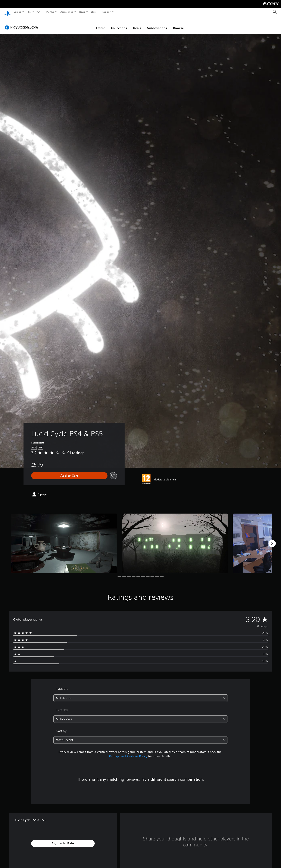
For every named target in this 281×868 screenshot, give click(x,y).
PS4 (38, 12)
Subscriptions (157, 24)
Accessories (66, 12)
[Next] (272, 540)
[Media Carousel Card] (64, 539)
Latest (100, 24)
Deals (137, 24)
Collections (119, 24)
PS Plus (50, 12)
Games (17, 12)
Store (94, 12)
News (82, 12)
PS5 (29, 12)
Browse (178, 24)
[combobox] (141, 694)
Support (107, 12)
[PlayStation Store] (22, 23)
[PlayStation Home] (7, 12)
